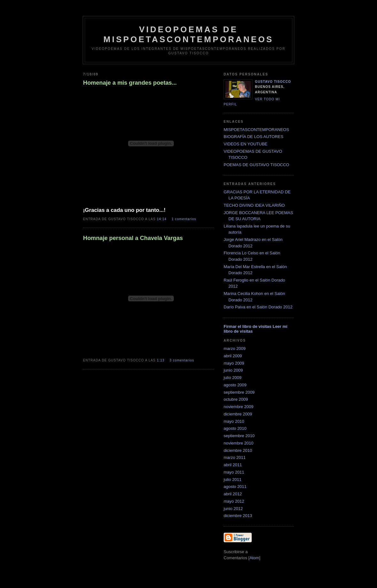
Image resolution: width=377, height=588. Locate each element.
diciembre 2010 (238, 450)
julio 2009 (233, 378)
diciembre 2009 (238, 414)
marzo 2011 (235, 457)
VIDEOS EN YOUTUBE (246, 144)
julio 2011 (233, 480)
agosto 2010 (235, 428)
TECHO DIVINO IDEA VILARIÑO (254, 205)
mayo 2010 (234, 421)
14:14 (162, 219)
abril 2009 (233, 356)
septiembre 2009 (239, 392)
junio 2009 (233, 370)
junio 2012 (233, 509)
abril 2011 (233, 465)
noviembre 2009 (239, 407)
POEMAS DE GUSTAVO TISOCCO (256, 165)
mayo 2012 (234, 501)
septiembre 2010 (239, 436)
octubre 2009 (236, 399)
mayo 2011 (234, 472)
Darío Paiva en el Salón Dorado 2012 (258, 307)
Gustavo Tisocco (273, 82)
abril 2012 (233, 494)
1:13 (161, 360)
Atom (254, 558)
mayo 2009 (234, 363)
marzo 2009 (235, 348)
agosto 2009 (235, 385)
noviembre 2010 (239, 443)
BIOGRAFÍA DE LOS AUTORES (254, 137)
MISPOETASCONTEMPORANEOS (256, 130)
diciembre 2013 (238, 516)
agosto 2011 (235, 487)
